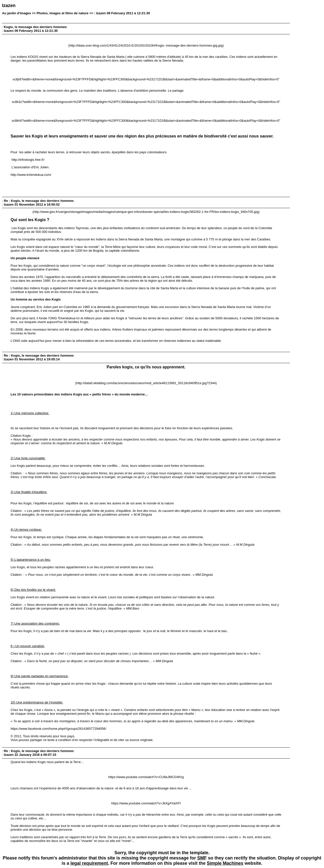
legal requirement (89, 863)
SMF (202, 858)
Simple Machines (225, 863)
